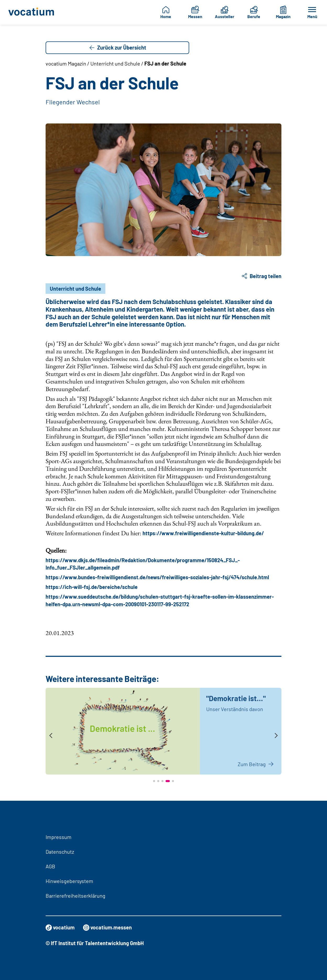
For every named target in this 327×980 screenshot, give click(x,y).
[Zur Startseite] (32, 12)
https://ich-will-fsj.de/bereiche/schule (92, 587)
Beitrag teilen (261, 276)
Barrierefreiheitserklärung (75, 896)
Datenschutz (60, 852)
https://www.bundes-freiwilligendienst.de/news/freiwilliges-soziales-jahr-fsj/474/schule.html (157, 577)
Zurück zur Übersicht (118, 48)
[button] (154, 781)
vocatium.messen (107, 928)
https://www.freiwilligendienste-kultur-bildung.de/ (203, 533)
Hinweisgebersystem (69, 881)
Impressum (59, 837)
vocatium (60, 928)
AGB (50, 866)
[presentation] (51, 736)
